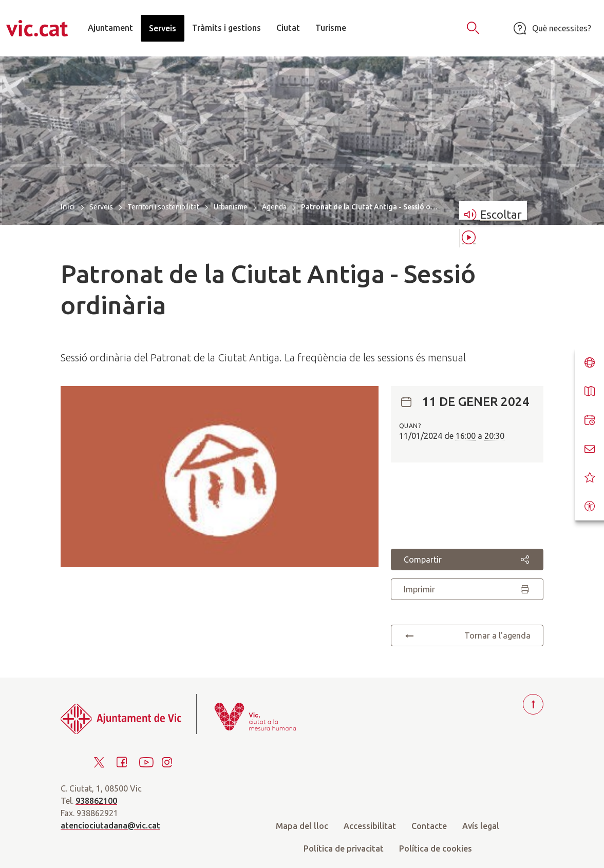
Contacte (429, 826)
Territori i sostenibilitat (163, 207)
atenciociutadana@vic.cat (110, 825)
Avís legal (481, 826)
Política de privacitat (344, 848)
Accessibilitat (370, 826)
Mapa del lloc (302, 826)
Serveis (101, 207)
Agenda (274, 207)
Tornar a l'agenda (467, 635)
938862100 (96, 801)
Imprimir (467, 589)
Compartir (467, 560)
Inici (68, 207)
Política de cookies (436, 848)
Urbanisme (231, 207)
